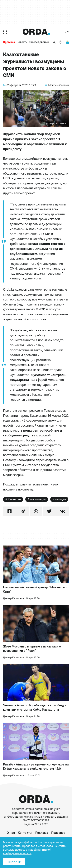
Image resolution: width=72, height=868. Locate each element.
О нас (11, 833)
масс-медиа (38, 499)
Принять (14, 862)
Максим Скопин (59, 85)
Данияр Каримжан (14, 598)
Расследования (39, 42)
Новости (22, 42)
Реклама (42, 833)
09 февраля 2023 (17, 85)
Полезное (58, 833)
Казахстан (14, 499)
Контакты (25, 833)
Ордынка (9, 42)
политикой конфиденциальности (27, 851)
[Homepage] (36, 32)
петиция (61, 499)
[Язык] (66, 32)
